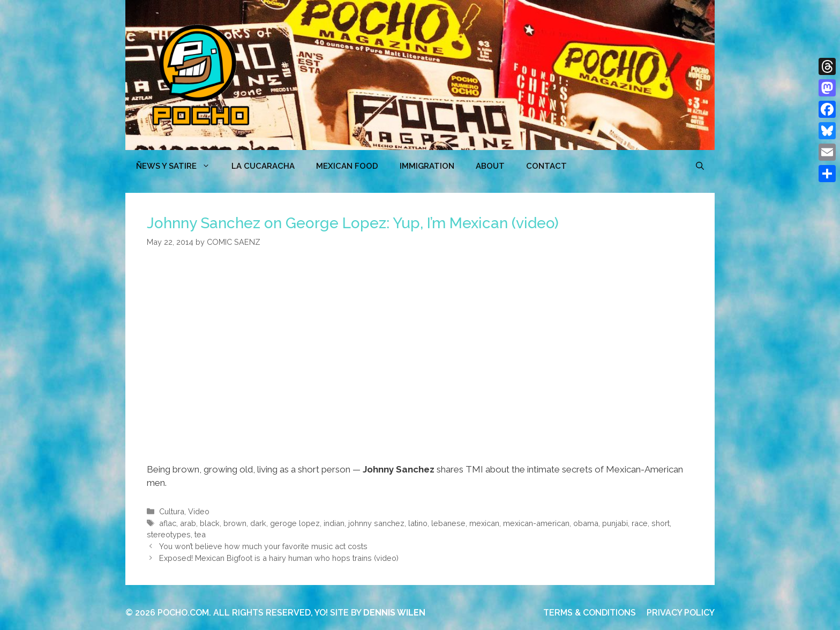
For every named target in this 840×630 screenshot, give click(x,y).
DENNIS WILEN (394, 613)
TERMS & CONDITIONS (590, 613)
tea (200, 534)
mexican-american (536, 523)
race (640, 523)
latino (418, 523)
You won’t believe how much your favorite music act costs (263, 546)
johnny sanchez (376, 523)
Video (199, 511)
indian (334, 523)
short (661, 523)
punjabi (615, 523)
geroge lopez (295, 523)
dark (258, 523)
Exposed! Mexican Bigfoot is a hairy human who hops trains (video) (279, 558)
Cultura (172, 511)
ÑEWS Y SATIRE (178, 166)
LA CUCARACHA (263, 166)
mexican (484, 523)
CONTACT (546, 166)
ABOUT (490, 166)
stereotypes (169, 534)
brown (235, 523)
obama (586, 523)
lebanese (448, 523)
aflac (168, 523)
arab (188, 523)
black (210, 523)
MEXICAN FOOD (347, 166)
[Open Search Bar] (700, 166)
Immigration (427, 166)
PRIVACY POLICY (681, 613)
